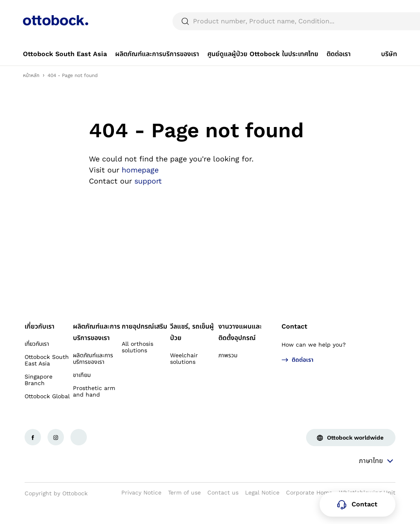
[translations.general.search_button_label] (383, 41)
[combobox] (374, 10)
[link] (65, 74)
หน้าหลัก (31, 95)
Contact (294, 346)
